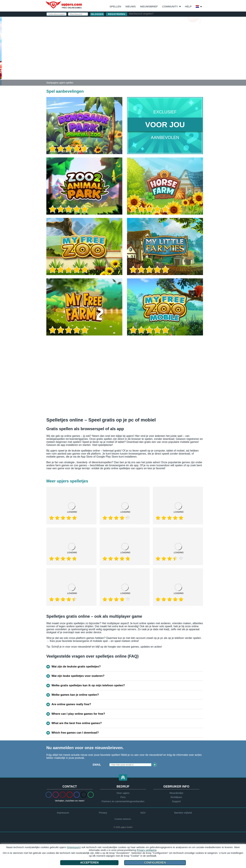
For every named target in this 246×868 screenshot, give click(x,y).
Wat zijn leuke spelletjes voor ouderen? (78, 676)
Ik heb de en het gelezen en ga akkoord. (164, 63)
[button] (123, 778)
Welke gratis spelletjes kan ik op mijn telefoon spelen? (88, 685)
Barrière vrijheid (183, 813)
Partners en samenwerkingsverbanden (123, 801)
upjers (64, 5)
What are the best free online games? (77, 723)
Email (97, 765)
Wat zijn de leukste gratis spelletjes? (76, 667)
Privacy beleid (170, 62)
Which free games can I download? (75, 733)
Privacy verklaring (147, 850)
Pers (123, 797)
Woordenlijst (176, 793)
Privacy (103, 813)
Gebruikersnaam (144, 30)
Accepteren (89, 863)
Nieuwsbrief (149, 6)
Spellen (115, 6)
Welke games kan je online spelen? (75, 695)
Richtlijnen (176, 797)
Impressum (63, 813)
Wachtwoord (141, 43)
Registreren (116, 14)
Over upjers (123, 793)
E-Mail (136, 36)
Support (176, 801)
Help (188, 6)
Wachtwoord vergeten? (141, 14)
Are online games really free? (71, 704)
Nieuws (131, 6)
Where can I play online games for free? (78, 714)
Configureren (155, 863)
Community (170, 6)
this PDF (190, 55)
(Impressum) (74, 847)
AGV (150, 62)
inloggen (163, 21)
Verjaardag (141, 50)
